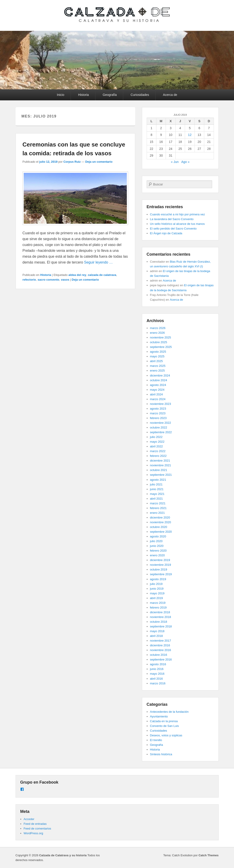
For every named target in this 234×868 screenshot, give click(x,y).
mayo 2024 (157, 390)
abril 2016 (156, 679)
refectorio (29, 280)
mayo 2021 (157, 494)
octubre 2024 (159, 380)
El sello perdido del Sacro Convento (173, 229)
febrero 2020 (158, 551)
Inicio (61, 95)
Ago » (185, 162)
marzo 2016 (158, 683)
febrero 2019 (158, 608)
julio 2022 (156, 437)
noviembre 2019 (161, 565)
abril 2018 (156, 636)
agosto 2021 (158, 480)
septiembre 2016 (161, 659)
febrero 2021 (158, 508)
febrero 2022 (158, 456)
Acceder (29, 819)
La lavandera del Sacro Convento (172, 219)
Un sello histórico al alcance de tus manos (177, 224)
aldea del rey (77, 275)
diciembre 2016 (160, 645)
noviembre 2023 (161, 404)
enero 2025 (158, 371)
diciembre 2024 (160, 375)
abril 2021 (156, 499)
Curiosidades (140, 95)
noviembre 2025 (161, 337)
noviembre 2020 (161, 522)
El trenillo (156, 740)
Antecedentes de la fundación (169, 712)
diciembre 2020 (160, 517)
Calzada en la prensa (164, 721)
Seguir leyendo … (98, 262)
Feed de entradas (35, 824)
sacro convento (49, 280)
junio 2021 (157, 489)
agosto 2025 (158, 352)
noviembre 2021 (161, 465)
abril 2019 (156, 598)
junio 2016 (157, 669)
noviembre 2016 (161, 650)
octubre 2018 (159, 622)
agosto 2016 (158, 664)
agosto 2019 (158, 579)
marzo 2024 (158, 399)
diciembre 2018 (160, 612)
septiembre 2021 (161, 475)
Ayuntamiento (159, 716)
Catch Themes (209, 855)
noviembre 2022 (161, 423)
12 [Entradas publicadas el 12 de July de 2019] (190, 135)
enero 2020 (158, 555)
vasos (65, 280)
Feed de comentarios (37, 829)
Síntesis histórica (161, 754)
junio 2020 (157, 546)
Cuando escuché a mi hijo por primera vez (178, 214)
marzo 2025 (158, 366)
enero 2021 (158, 513)
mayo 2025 (157, 356)
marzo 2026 (158, 328)
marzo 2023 (158, 413)
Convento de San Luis (164, 726)
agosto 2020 (158, 536)
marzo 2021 (158, 503)
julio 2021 (156, 484)
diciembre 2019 (160, 560)
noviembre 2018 (161, 617)
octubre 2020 (159, 527)
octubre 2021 (159, 470)
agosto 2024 (158, 385)
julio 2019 (156, 584)
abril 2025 (156, 361)
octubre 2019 (159, 569)
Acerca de (170, 95)
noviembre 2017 (161, 641)
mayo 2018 (157, 631)
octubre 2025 (159, 342)
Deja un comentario (99, 162)
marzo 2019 (158, 603)
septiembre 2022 (161, 432)
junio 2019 (157, 589)
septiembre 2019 (161, 574)
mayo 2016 (157, 674)
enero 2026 (158, 333)
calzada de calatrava (102, 275)
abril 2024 (156, 394)
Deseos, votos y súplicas (166, 735)
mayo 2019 (157, 593)
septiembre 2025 (161, 347)
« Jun (175, 162)
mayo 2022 (157, 442)
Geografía (110, 95)
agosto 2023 (158, 409)
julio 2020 (156, 541)
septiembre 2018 (161, 626)
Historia (83, 95)
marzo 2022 (158, 451)
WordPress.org (33, 833)
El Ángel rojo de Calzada (166, 233)
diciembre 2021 (160, 461)
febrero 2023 (158, 418)
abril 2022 (156, 446)
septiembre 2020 (161, 532)
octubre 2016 (159, 655)
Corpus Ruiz (72, 162)
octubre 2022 (159, 427)
